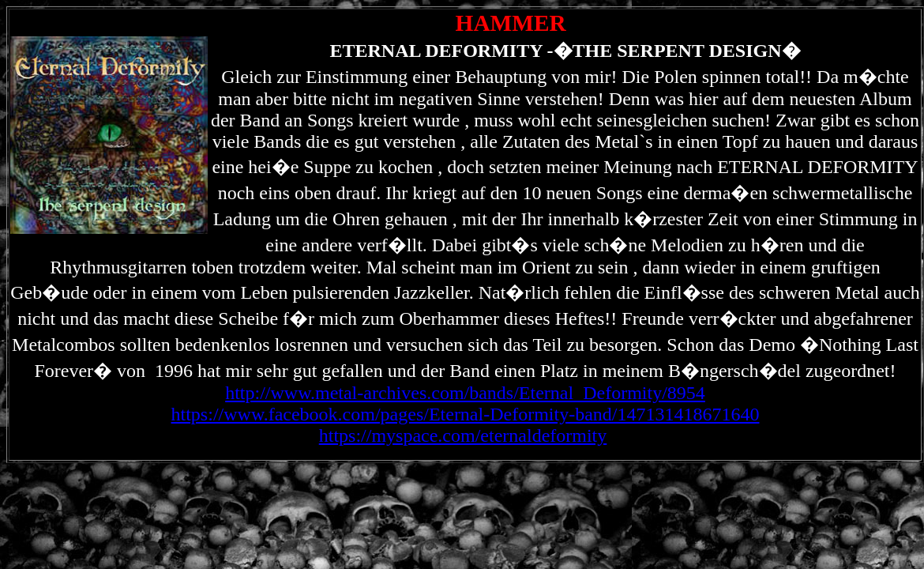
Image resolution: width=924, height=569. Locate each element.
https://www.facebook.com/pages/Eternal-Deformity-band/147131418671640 (466, 414)
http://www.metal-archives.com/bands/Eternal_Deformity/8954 (465, 393)
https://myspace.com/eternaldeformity (463, 435)
